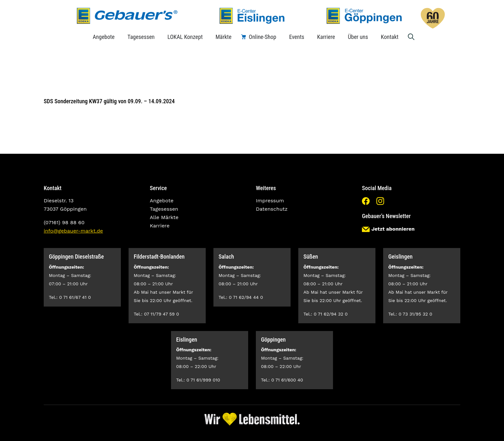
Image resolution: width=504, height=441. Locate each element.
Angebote (104, 37)
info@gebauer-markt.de (73, 231)
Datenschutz (272, 209)
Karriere (326, 37)
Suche (411, 37)
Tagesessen (141, 37)
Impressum (270, 201)
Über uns (358, 37)
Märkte (223, 37)
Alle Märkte (164, 217)
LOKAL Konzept (185, 37)
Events (297, 37)
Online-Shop (262, 37)
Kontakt (390, 37)
